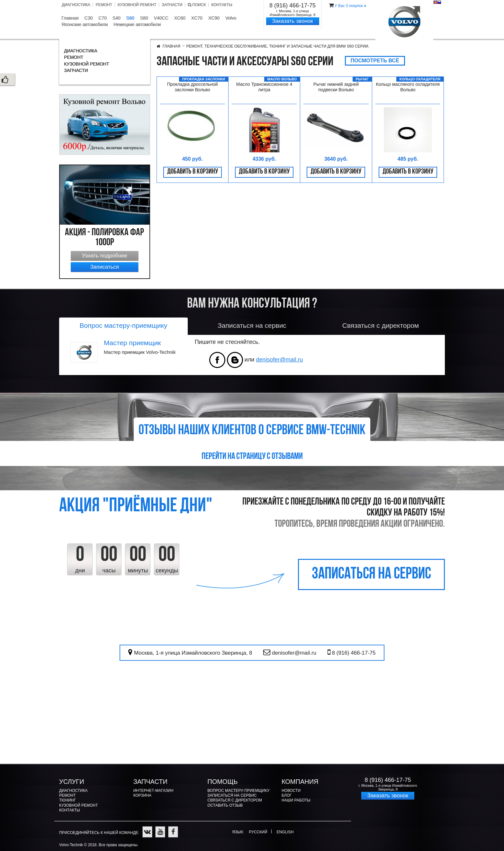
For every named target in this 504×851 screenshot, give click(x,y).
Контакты (222, 5)
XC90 (214, 18)
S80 (144, 18)
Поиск (197, 5)
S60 (130, 18)
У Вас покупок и (350, 6)
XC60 (180, 18)
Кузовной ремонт (137, 5)
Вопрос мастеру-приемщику (238, 791)
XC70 (197, 18)
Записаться (105, 267)
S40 (117, 18)
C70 (103, 18)
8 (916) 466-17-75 (292, 6)
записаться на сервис (371, 574)
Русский (439, 2)
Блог (287, 795)
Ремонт (104, 5)
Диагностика (76, 5)
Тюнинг (67, 800)
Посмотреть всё (375, 61)
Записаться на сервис (232, 795)
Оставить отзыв (225, 805)
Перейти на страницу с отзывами (252, 457)
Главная (70, 18)
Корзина (142, 795)
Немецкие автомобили (137, 24)
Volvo (231, 18)
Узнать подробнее (105, 256)
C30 (88, 18)
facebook (217, 360)
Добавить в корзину (193, 172)
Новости (291, 791)
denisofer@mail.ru (279, 360)
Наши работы (296, 800)
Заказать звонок (292, 21)
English (435, 2)
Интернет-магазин (153, 791)
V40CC (161, 18)
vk (235, 360)
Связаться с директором (235, 800)
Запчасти (172, 5)
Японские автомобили (85, 24)
